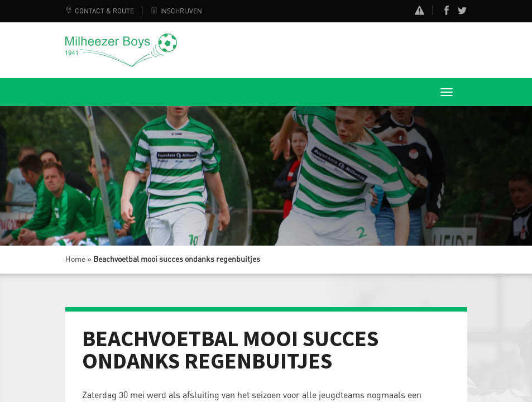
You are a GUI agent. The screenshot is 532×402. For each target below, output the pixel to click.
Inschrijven (176, 11)
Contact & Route (100, 11)
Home (75, 260)
